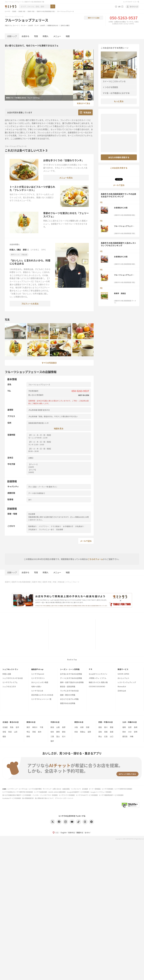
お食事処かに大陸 (121, 208)
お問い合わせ (57, 789)
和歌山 (83, 732)
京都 (88, 727)
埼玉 (28, 732)
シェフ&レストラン (10, 669)
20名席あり (33, 529)
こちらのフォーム (95, 559)
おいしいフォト (123, 678)
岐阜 (52, 732)
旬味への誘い (36, 687)
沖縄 (132, 736)
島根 (112, 732)
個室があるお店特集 (68, 703)
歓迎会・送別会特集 (68, 687)
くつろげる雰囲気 (110, 87)
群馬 (28, 736)
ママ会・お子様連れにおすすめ (116, 93)
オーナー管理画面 (95, 789)
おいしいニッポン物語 (40, 682)
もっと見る (119, 101)
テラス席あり (56, 526)
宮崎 (136, 732)
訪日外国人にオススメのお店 (42, 695)
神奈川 (35, 727)
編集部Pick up (37, 669)
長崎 (136, 727)
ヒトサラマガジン (38, 678)
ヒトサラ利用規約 (108, 789)
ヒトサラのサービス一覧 (131, 2)
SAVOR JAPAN (123, 674)
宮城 (4, 732)
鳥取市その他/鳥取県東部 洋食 (46, 11)
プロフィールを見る (30, 304)
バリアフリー (44, 526)
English (64, 833)
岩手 (17, 727)
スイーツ (16, 25)
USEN (4, 789)
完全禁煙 (60, 529)
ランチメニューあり (47, 529)
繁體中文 (80, 833)
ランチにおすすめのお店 (69, 691)
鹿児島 (125, 736)
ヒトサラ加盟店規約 (41, 792)
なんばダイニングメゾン (98, 674)
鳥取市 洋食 (31, 11)
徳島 (100, 727)
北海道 (5, 727)
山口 (112, 736)
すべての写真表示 (49, 363)
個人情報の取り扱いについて (44, 798)
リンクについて (76, 789)
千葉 (41, 727)
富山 (58, 736)
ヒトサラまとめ (37, 691)
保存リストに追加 (94, 18)
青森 (12, 727)
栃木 (40, 732)
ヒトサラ (7, 11)
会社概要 (85, 789)
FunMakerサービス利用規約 (12, 798)
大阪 (76, 727)
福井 (52, 741)
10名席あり (79, 526)
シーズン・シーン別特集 (70, 669)
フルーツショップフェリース (27, 20)
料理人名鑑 (7, 674)
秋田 (10, 732)
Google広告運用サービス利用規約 (78, 792)
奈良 (76, 732)
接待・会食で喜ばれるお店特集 (72, 682)
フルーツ (76, 582)
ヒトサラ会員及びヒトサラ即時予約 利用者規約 (18, 792)
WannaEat (122, 687)
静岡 (58, 732)
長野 (64, 727)
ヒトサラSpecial (38, 674)
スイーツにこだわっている (114, 81)
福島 (4, 736)
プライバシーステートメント (64, 798)
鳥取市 (7, 582)
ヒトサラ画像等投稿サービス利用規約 (111, 795)
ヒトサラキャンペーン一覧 (41, 699)
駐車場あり (33, 526)
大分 (130, 732)
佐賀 (130, 727)
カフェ (10, 25)
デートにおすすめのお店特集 (71, 678)
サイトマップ (47, 789)
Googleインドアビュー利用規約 (101, 792)
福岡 (124, 727)
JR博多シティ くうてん (98, 678)
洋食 (6, 25)
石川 (64, 736)
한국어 (87, 833)
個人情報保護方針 (28, 798)
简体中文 (72, 833)
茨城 (34, 732)
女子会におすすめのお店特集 (71, 674)
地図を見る (59, 428)
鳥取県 (14, 11)
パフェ (68, 582)
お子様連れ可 (68, 526)
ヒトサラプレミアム (10, 682)
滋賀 (89, 732)
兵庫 (82, 727)
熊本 (124, 732)
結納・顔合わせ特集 (68, 695)
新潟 (52, 727)
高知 (100, 732)
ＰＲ (91, 669)
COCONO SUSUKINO (97, 687)
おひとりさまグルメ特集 (69, 699)
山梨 (58, 727)
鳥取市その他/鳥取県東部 (21, 582)
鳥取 (106, 732)
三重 (52, 736)
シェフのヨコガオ (9, 687)
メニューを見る (66, 178)
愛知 (64, 732)
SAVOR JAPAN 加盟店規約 (57, 792)
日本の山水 (122, 691)
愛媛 (112, 727)
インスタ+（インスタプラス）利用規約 (45, 795)
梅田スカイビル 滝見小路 (98, 682)
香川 (106, 727)
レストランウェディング (127, 682)
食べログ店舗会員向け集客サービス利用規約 (17, 795)
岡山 (100, 736)
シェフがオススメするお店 (13, 678)
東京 (28, 727)
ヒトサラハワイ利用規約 (67, 795)
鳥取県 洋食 (22, 11)
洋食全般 (61, 582)
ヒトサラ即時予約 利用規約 (123, 789)
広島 (106, 736)
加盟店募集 (66, 789)
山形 (16, 732)
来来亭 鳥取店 (120, 293)
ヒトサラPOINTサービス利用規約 (87, 795)
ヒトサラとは (23, 789)
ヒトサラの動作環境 (35, 789)
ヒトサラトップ (12, 789)
